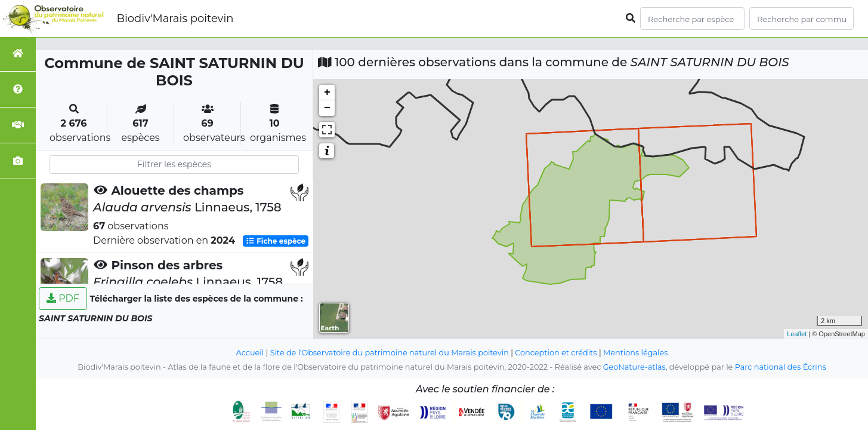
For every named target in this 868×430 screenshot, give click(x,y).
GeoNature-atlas (634, 367)
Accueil (250, 353)
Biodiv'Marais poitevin (175, 19)
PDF (63, 298)
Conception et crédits (556, 353)
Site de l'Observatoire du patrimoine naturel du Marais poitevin (390, 353)
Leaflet (797, 334)
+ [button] (327, 93)
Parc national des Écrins (781, 367)
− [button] (327, 108)
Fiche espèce (276, 241)
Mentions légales (635, 353)
